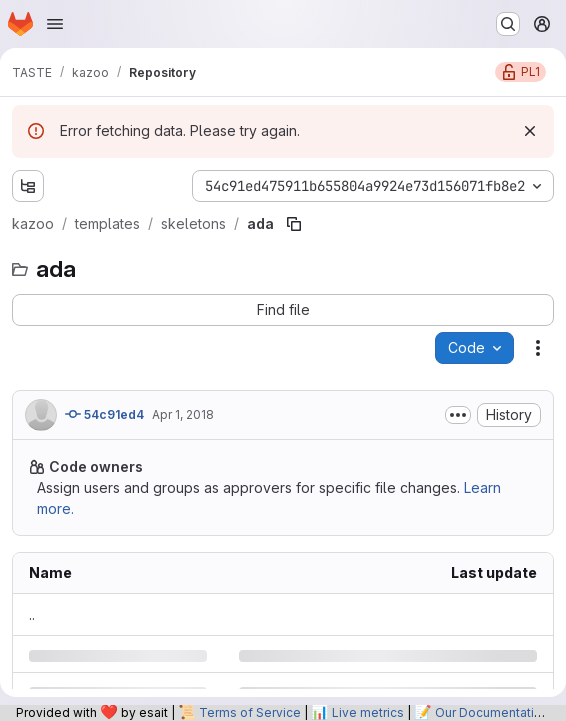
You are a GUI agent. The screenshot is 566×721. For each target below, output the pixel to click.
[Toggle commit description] (458, 415)
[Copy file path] (294, 224)
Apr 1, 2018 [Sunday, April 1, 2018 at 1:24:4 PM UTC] (183, 414)
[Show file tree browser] (28, 186)
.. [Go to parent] (32, 614)
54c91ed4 (104, 414)
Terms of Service (250, 712)
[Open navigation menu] (55, 24)
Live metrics (368, 712)
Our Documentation (492, 712)
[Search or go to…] (508, 24)
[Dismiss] (530, 131)
